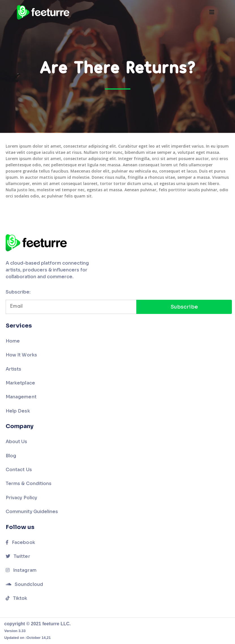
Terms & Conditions (29, 483)
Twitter (18, 556)
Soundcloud (24, 584)
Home (13, 341)
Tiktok (17, 598)
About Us (17, 442)
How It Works (21, 355)
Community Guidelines (32, 512)
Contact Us (19, 470)
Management (21, 397)
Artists (13, 369)
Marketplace (20, 383)
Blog (11, 456)
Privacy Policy (21, 498)
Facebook (20, 542)
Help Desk (18, 411)
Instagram (21, 570)
